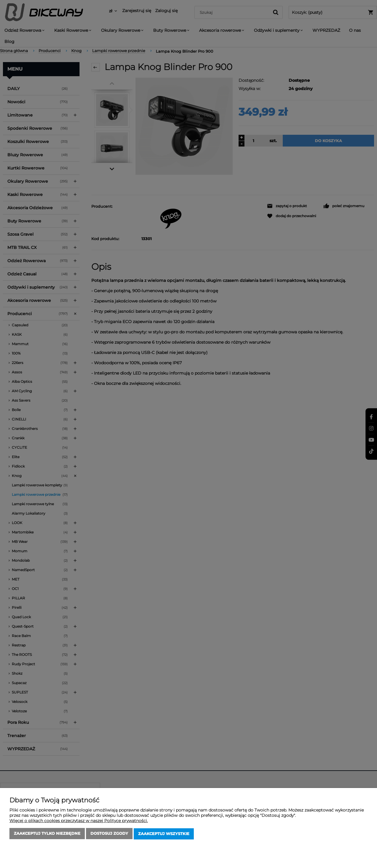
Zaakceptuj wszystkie (164, 834)
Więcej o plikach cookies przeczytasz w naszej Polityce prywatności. (79, 821)
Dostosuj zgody (109, 834)
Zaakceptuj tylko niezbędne (47, 834)
